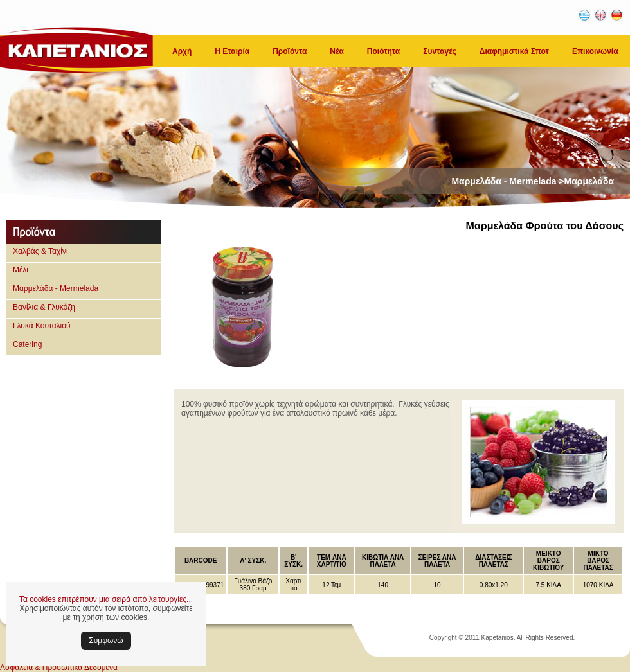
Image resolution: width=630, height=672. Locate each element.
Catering (27, 344)
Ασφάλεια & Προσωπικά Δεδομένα (59, 668)
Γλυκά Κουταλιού (42, 326)
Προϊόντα (290, 51)
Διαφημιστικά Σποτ (514, 51)
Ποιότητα (383, 51)
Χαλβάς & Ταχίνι (40, 251)
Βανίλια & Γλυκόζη (44, 307)
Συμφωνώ (106, 641)
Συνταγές (440, 51)
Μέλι (21, 270)
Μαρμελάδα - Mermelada (56, 288)
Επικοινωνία (595, 51)
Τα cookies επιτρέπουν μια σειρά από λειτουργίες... (106, 599)
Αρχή (182, 51)
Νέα (337, 51)
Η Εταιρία (232, 51)
